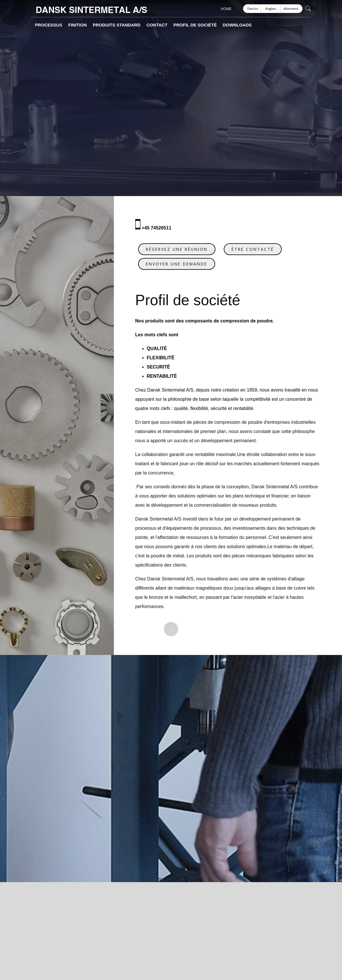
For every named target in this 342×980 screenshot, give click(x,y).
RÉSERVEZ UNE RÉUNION (180, 246)
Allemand (291, 8)
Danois (253, 8)
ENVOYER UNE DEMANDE (180, 260)
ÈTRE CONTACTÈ (256, 246)
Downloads (203, 25)
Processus (45, 25)
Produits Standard (102, 25)
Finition (69, 25)
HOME (226, 9)
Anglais (271, 8)
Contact (135, 25)
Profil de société (167, 25)
